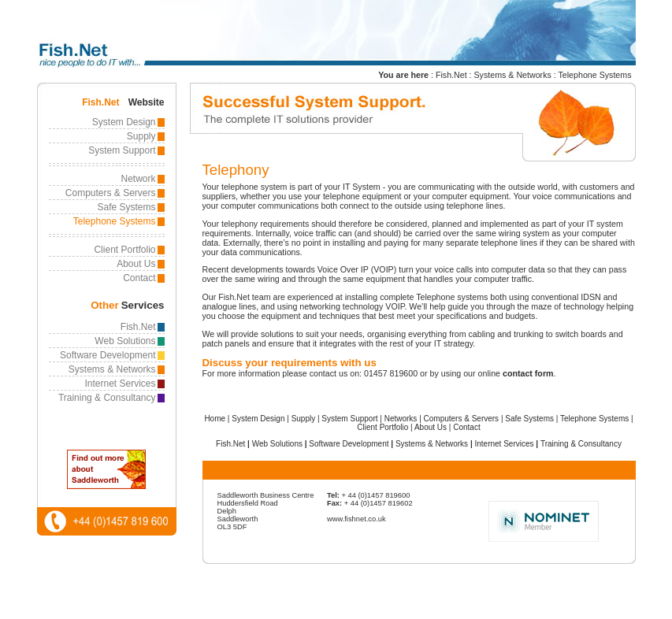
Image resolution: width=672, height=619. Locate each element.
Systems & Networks (513, 75)
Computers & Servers (111, 193)
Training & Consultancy (107, 398)
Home (215, 419)
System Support (122, 150)
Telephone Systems (595, 75)
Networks (401, 419)
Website (147, 102)
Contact (139, 278)
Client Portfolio (124, 250)
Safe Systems (126, 207)
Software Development (108, 355)
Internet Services (120, 384)
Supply (141, 136)
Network (138, 179)
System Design (124, 122)
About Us (136, 264)
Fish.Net (451, 75)
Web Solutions (125, 341)
